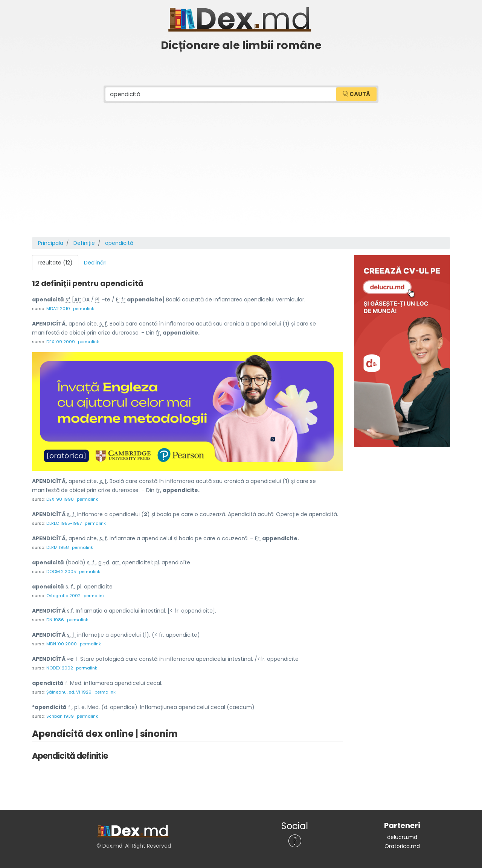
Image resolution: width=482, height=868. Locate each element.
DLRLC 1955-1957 (64, 523)
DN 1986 (55, 620)
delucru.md (402, 837)
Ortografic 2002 (63, 596)
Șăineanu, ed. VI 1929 (69, 692)
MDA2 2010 (58, 309)
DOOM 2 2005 (61, 572)
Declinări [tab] (95, 263)
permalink (84, 309)
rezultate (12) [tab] (55, 263)
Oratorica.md (402, 846)
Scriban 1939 (60, 716)
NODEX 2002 (60, 668)
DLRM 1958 (58, 547)
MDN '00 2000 (62, 644)
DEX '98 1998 (60, 499)
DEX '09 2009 (61, 342)
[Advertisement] (241, 180)
